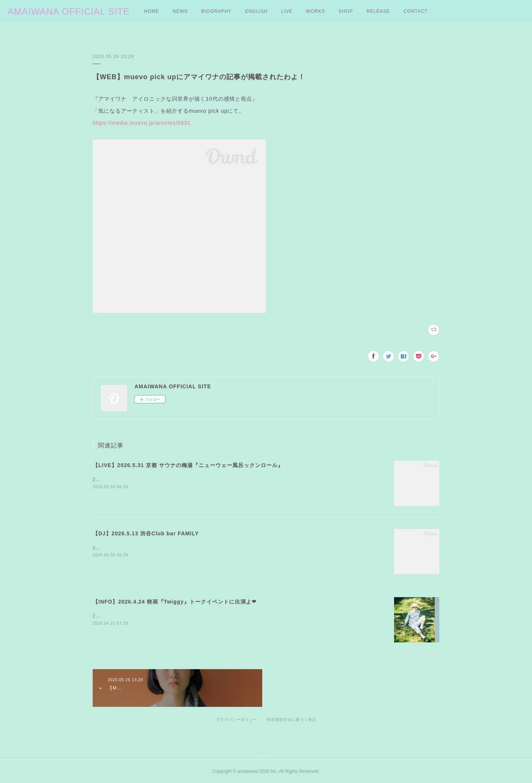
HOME (151, 11)
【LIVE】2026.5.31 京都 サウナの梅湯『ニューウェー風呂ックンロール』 (188, 465)
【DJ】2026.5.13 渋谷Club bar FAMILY (146, 533)
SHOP (346, 11)
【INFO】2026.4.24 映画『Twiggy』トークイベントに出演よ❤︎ (175, 602)
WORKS (315, 11)
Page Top (266, 751)
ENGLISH (257, 11)
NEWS (180, 11)
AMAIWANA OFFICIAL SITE (69, 11)
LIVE (287, 11)
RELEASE (378, 11)
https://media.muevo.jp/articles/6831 (142, 123)
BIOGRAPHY (216, 11)
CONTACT (416, 11)
